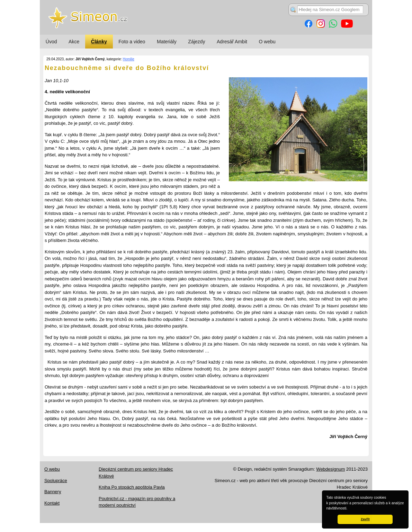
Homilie (129, 59)
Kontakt (52, 503)
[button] (349, 509)
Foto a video (132, 42)
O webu (267, 42)
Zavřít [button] (365, 519)
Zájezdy (196, 42)
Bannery (53, 492)
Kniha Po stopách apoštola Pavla (132, 487)
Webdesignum (330, 469)
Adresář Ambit (232, 42)
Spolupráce (56, 481)
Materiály (167, 42)
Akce (74, 42)
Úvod (51, 42)
